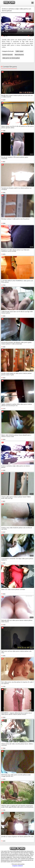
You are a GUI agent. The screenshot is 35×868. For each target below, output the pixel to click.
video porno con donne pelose (11, 58)
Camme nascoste (7, 55)
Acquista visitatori (18, 866)
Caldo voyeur (19, 51)
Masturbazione (19, 55)
